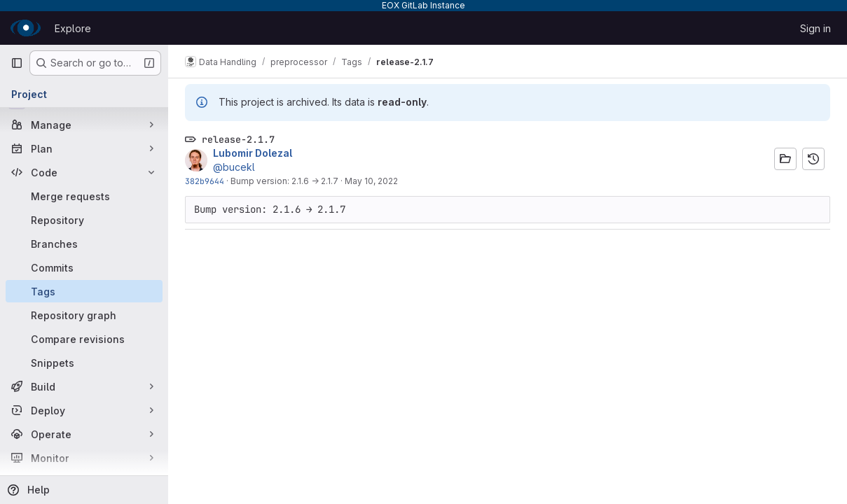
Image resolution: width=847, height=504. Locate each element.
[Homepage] (26, 28)
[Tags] (84, 291)
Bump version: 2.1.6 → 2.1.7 (284, 181)
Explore (73, 28)
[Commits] (84, 267)
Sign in (815, 28)
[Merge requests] (84, 196)
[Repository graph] (84, 315)
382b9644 (205, 181)
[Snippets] (84, 363)
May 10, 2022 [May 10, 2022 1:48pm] (371, 181)
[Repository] (84, 220)
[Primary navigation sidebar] (17, 63)
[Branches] (84, 244)
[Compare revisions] (84, 339)
